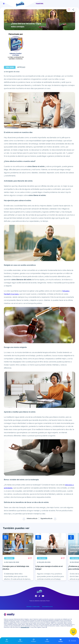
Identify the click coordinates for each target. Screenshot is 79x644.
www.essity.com (25, 627)
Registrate (73, 641)
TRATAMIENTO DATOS (47, 607)
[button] (7, 641)
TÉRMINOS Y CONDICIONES (33, 607)
